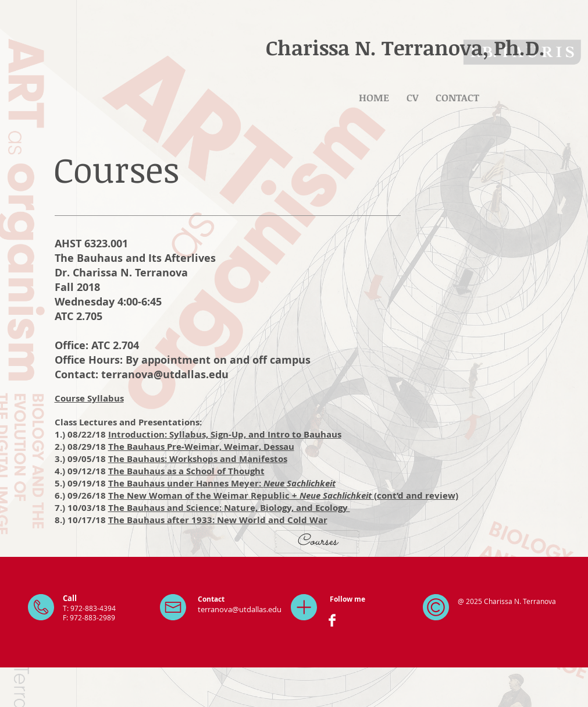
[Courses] (317, 542)
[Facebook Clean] (332, 620)
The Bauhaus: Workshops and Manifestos (198, 459)
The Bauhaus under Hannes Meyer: (222, 483)
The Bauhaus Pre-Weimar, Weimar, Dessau (201, 447)
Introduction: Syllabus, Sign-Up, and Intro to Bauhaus (225, 434)
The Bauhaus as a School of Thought (186, 471)
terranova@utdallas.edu (165, 374)
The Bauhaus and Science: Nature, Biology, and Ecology (229, 508)
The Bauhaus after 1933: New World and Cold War (218, 520)
